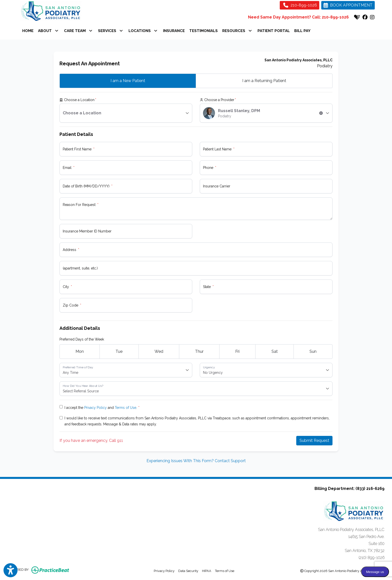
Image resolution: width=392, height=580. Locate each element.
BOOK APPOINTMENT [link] (348, 5)
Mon (80, 351)
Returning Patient (264, 81)
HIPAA (207, 570)
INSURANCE (174, 31)
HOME (28, 31)
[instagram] (372, 17)
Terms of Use (125, 408)
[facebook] (365, 17)
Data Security (188, 570)
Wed (159, 351)
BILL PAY (302, 31)
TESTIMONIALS (203, 31)
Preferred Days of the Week (82, 339)
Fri (237, 351)
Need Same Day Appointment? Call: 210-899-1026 (298, 17)
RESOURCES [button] (237, 31)
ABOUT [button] (48, 31)
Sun (313, 351)
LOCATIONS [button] (143, 31)
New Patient (128, 81)
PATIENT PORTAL (275, 30)
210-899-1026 (300, 5)
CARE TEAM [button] (78, 31)
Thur (199, 351)
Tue (119, 351)
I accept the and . (101, 408)
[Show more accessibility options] (10, 570)
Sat (275, 351)
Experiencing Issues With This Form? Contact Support (196, 461)
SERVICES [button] (110, 31)
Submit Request (314, 441)
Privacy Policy (95, 408)
